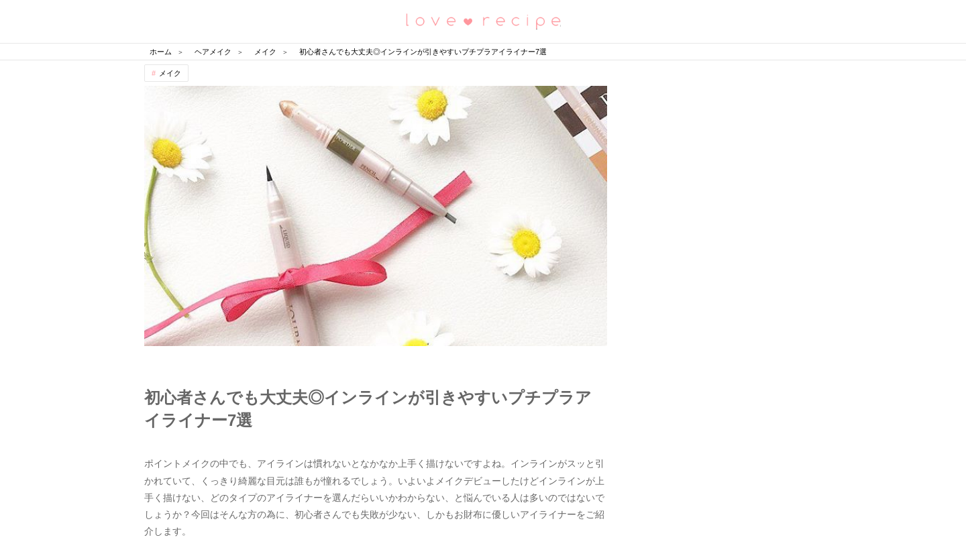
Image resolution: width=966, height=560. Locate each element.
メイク (170, 73)
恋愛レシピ (483, 20)
